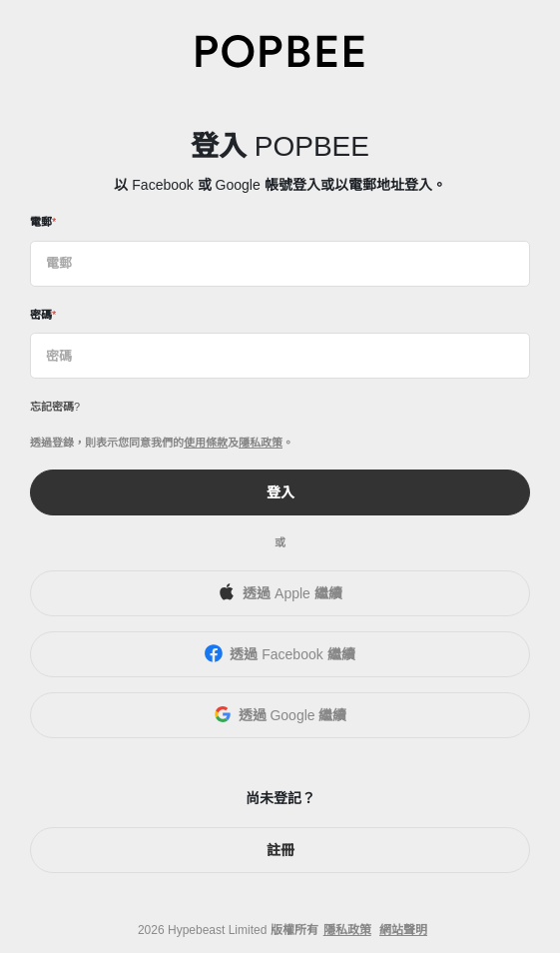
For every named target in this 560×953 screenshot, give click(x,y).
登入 (280, 492)
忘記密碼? (55, 407)
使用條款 (206, 443)
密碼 (41, 315)
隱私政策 (261, 443)
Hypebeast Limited (217, 930)
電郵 (41, 222)
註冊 (280, 850)
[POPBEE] (280, 50)
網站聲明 (403, 930)
